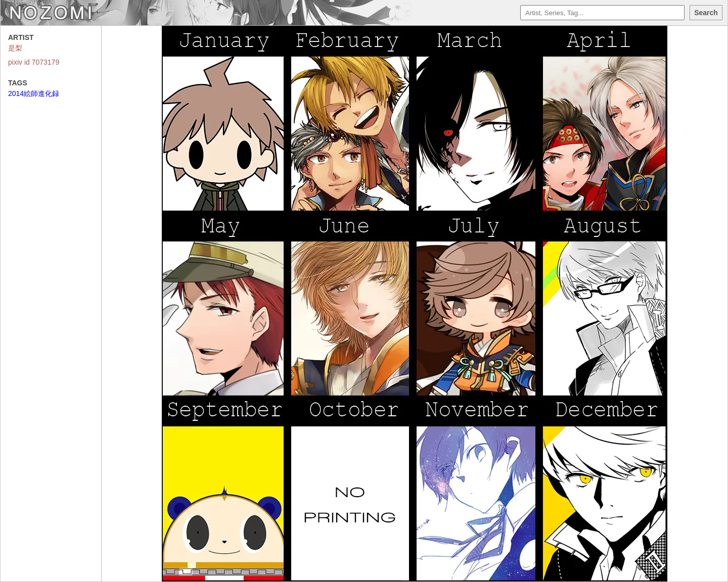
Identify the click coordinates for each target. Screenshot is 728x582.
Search (706, 13)
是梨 (15, 48)
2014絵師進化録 (34, 93)
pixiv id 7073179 (34, 62)
